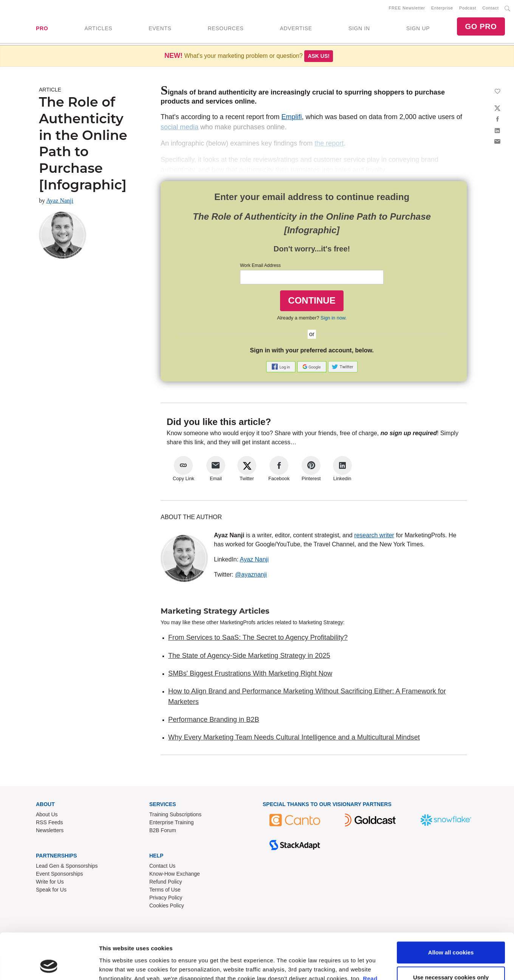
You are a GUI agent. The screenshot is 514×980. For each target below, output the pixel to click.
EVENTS (160, 28)
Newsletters (50, 830)
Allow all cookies (451, 909)
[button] (282, 366)
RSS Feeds (50, 822)
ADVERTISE (296, 28)
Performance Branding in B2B (214, 719)
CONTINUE (312, 300)
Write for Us (50, 882)
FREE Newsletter (407, 8)
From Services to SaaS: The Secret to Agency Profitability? (258, 637)
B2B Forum (163, 830)
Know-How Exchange (175, 874)
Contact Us (162, 866)
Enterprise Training (172, 822)
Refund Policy (166, 882)
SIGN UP (418, 28)
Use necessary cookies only (451, 934)
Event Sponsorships (60, 874)
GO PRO (481, 26)
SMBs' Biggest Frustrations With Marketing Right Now (250, 673)
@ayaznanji (251, 575)
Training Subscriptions (175, 814)
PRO (42, 28)
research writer (374, 535)
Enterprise (442, 8)
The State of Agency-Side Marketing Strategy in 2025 (249, 656)
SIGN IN (359, 28)
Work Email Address (260, 265)
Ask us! (319, 56)
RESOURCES (225, 28)
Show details (117, 965)
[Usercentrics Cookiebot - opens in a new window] (49, 965)
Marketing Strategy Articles (215, 611)
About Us (47, 814)
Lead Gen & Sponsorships (67, 866)
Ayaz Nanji (60, 201)
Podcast (468, 8)
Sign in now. (334, 318)
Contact (490, 8)
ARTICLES (98, 28)
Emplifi (292, 117)
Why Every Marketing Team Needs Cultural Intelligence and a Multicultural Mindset (294, 737)
